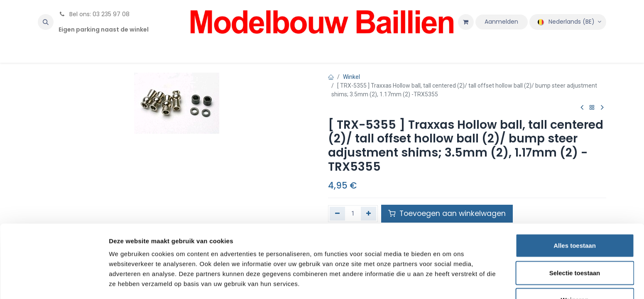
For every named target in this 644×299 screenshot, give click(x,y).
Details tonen (449, 283)
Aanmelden (501, 22)
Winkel (351, 77)
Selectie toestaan (575, 245)
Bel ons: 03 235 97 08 (94, 14)
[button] (46, 22)
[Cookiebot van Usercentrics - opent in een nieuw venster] (54, 283)
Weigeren (574, 272)
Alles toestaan (575, 217)
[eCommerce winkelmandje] (466, 22)
